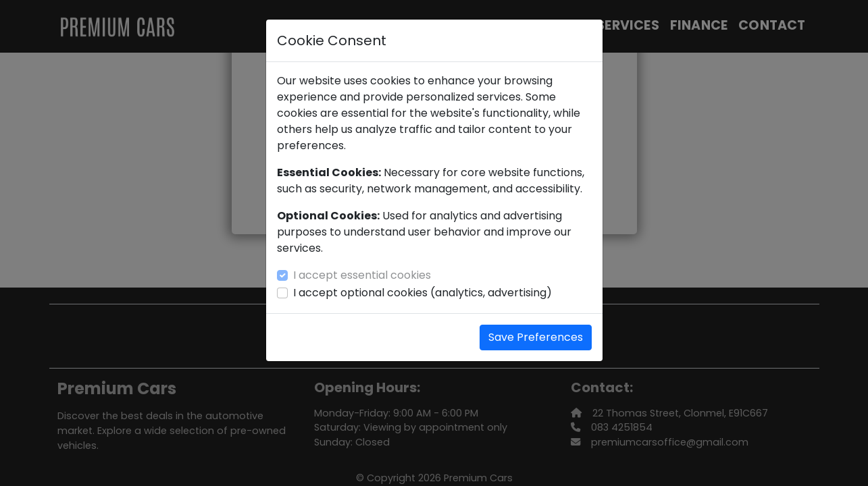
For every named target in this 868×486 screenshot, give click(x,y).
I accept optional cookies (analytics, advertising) (423, 293)
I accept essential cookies (362, 275)
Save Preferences (536, 337)
